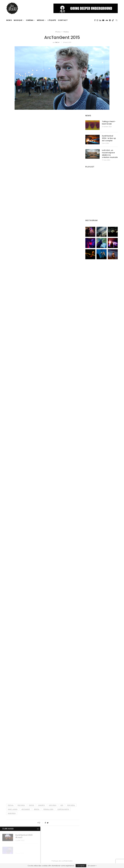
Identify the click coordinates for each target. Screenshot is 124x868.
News (9, 20)
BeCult (57, 42)
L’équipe (52, 20)
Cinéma (30, 20)
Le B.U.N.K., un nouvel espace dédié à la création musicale (110, 154)
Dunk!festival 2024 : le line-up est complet (109, 138)
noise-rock (12, 813)
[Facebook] (95, 20)
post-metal (71, 805)
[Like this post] (41, 823)
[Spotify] (110, 20)
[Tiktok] (113, 20)
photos (31, 805)
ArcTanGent (26, 809)
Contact (63, 20)
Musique (18, 20)
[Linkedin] (100, 20)
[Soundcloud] (107, 20)
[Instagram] (97, 20)
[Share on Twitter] (48, 823)
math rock (53, 805)
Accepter (81, 866)
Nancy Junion (13, 809)
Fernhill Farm (48, 809)
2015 (62, 805)
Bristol (37, 809)
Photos (58, 32)
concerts (41, 805)
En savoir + (92, 866)
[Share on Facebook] (45, 823)
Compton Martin (63, 809)
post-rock (21, 805)
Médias (41, 20)
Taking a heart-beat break (109, 123)
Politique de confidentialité (62, 861)
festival (11, 805)
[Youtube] (103, 20)
